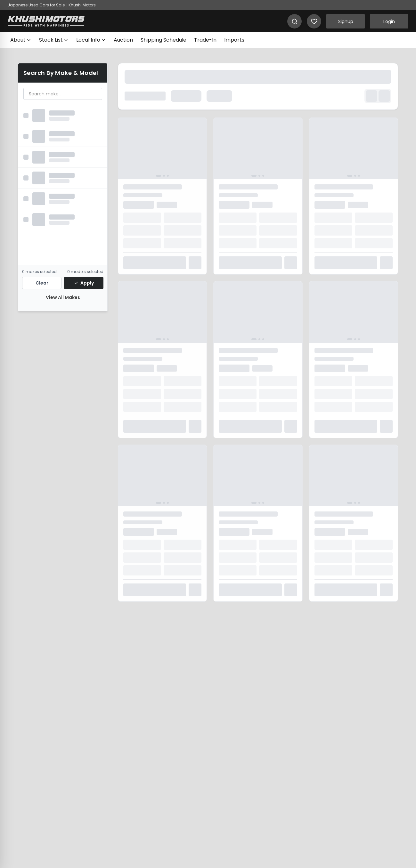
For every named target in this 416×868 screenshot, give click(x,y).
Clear (42, 283)
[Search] (294, 21)
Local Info (91, 40)
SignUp (346, 21)
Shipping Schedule (163, 40)
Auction (123, 40)
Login (389, 21)
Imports (234, 40)
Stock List (54, 40)
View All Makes (63, 297)
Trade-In (205, 40)
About (21, 40)
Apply (84, 283)
